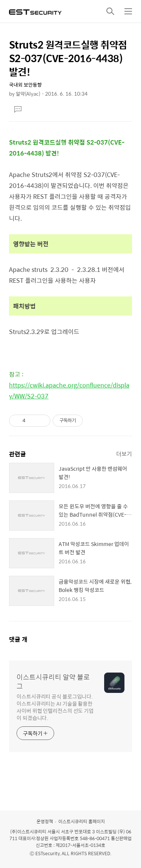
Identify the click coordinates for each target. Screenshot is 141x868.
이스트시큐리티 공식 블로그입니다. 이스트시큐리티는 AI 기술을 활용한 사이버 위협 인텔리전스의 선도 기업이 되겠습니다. (55, 707)
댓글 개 (18, 639)
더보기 (124, 454)
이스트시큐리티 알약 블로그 (53, 682)
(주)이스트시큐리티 (28, 831)
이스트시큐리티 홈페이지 (82, 821)
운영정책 (45, 821)
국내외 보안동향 (25, 85)
